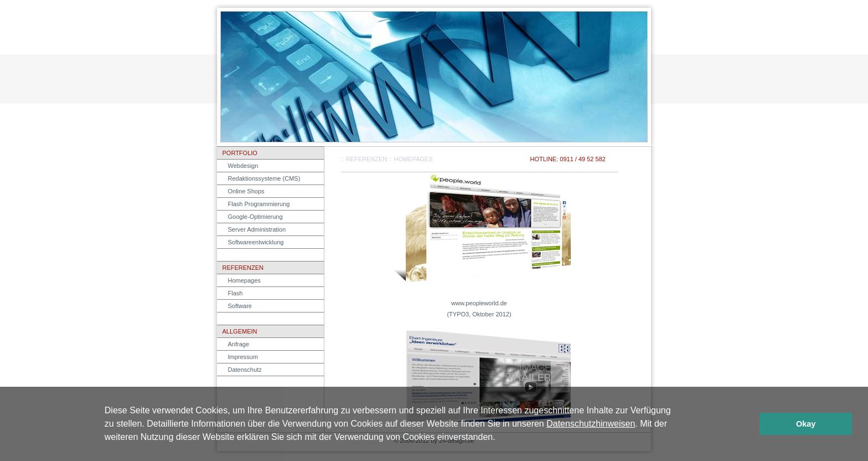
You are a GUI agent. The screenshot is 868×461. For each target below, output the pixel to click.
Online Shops (246, 191)
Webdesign (243, 166)
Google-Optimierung (255, 217)
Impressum (243, 357)
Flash (236, 293)
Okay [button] (806, 424)
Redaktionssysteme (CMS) (264, 178)
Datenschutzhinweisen (591, 424)
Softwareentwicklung (256, 242)
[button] (499, 438)
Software (240, 306)
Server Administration (257, 229)
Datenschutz (245, 370)
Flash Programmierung (259, 204)
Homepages (244, 280)
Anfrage (239, 344)
